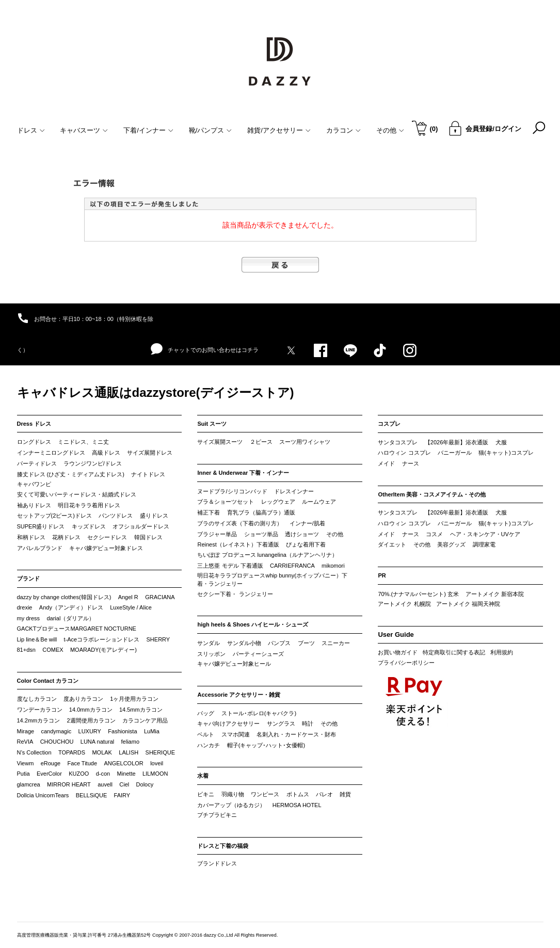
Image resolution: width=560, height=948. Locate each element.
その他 (335, 534)
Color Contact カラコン (48, 681)
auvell (105, 784)
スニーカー (336, 643)
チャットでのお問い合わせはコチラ (205, 349)
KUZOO (79, 774)
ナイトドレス (148, 474)
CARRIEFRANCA (292, 566)
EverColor (49, 774)
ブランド (28, 579)
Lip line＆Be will (37, 639)
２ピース (261, 442)
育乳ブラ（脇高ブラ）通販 (261, 512)
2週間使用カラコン (91, 720)
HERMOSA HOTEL (297, 805)
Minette (126, 774)
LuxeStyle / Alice (131, 607)
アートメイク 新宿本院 (495, 594)
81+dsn (26, 650)
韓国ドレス (148, 537)
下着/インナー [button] (148, 130)
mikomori (333, 566)
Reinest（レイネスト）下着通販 (238, 544)
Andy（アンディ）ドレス (71, 607)
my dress (29, 618)
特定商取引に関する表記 (454, 652)
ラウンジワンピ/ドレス (93, 463)
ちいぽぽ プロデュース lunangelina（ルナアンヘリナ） (267, 555)
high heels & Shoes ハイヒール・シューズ (253, 624)
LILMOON (155, 774)
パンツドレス (116, 516)
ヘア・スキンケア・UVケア (485, 534)
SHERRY (158, 639)
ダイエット (392, 544)
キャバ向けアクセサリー (228, 724)
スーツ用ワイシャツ (305, 442)
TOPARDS (72, 752)
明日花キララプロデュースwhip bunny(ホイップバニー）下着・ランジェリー (272, 580)
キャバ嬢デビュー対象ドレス (106, 548)
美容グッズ (451, 544)
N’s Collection (34, 752)
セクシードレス (107, 537)
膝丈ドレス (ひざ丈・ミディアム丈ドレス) (71, 474)
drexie (25, 607)
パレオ (324, 794)
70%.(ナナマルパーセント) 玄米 (418, 594)
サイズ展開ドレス (150, 453)
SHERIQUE (160, 752)
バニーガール (455, 453)
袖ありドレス (34, 505)
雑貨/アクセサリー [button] (279, 130)
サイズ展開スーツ (220, 442)
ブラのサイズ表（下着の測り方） (240, 523)
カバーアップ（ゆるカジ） (231, 805)
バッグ (206, 713)
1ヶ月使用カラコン (134, 699)
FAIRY (122, 795)
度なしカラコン (37, 699)
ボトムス (298, 794)
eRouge (51, 763)
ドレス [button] (31, 130)
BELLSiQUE (92, 795)
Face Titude (82, 763)
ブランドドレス (217, 863)
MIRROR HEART (69, 784)
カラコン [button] (343, 130)
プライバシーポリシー (406, 663)
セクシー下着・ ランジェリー (235, 594)
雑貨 (345, 794)
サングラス (281, 724)
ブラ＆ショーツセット (226, 502)
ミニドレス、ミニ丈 (83, 442)
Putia (23, 774)
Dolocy (145, 784)
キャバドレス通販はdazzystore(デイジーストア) (156, 392)
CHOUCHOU (57, 742)
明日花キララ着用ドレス (89, 505)
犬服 (501, 442)
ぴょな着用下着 (306, 544)
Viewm (26, 763)
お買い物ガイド (398, 652)
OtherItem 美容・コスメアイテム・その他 (432, 494)
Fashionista (122, 731)
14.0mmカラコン (91, 710)
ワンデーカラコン (40, 710)
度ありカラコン (83, 699)
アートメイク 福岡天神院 (468, 604)
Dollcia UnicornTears (43, 795)
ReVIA (25, 742)
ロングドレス (34, 442)
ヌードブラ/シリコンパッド (232, 491)
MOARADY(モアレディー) (103, 650)
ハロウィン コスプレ (404, 453)
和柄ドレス (31, 537)
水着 (203, 776)
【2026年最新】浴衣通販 (457, 442)
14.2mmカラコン (39, 720)
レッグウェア (278, 502)
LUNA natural (97, 742)
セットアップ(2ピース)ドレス (54, 516)
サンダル (209, 643)
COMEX (53, 650)
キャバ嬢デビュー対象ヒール (234, 664)
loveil (157, 763)
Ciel (124, 784)
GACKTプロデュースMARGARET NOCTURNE (77, 629)
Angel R (128, 597)
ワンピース (265, 794)
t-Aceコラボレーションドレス (102, 639)
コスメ (434, 534)
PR (382, 575)
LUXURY (90, 731)
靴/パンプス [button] (211, 130)
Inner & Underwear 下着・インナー (243, 473)
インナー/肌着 (307, 523)
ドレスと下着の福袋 (223, 846)
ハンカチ (209, 745)
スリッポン (211, 654)
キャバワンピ (34, 484)
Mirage (26, 731)
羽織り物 (233, 794)
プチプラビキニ (217, 815)
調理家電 (484, 544)
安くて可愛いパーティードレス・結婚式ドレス (77, 494)
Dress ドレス (34, 424)
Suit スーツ (212, 424)
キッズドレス (89, 526)
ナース (411, 463)
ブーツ (306, 643)
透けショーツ (302, 534)
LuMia (152, 731)
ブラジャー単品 (217, 534)
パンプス (279, 643)
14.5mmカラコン (141, 710)
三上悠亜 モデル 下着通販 (230, 566)
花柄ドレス (66, 537)
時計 (308, 724)
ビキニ (206, 794)
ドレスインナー (294, 491)
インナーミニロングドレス (51, 453)
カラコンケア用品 (145, 720)
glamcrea (29, 784)
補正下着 (209, 512)
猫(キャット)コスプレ (506, 453)
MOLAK (102, 752)
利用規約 (502, 652)
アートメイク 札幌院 (404, 604)
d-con (103, 774)
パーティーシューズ (258, 654)
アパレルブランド (40, 548)
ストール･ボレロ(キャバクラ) (259, 713)
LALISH (129, 752)
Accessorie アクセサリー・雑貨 (239, 695)
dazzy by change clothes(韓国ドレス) (64, 597)
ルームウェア (319, 502)
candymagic (56, 731)
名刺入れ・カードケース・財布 (296, 734)
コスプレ (389, 424)
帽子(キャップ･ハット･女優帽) (266, 745)
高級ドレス (106, 453)
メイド (386, 463)
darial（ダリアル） (70, 618)
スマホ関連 (236, 734)
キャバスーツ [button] (84, 130)
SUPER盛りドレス (41, 526)
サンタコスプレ (398, 442)
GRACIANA (160, 597)
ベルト (206, 734)
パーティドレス (37, 463)
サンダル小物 (244, 643)
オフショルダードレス (141, 526)
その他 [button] (390, 130)
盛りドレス (154, 516)
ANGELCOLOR (123, 763)
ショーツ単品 (261, 534)
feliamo (130, 742)
